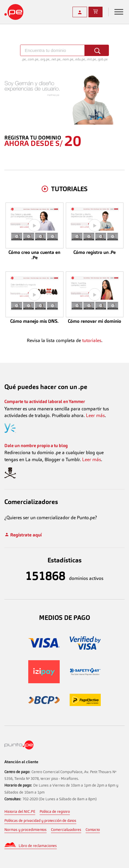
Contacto (93, 830)
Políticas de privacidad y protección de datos (40, 821)
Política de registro (55, 812)
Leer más (95, 415)
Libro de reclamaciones (38, 846)
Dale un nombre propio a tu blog (36, 446)
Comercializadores (66, 830)
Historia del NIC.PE (20, 812)
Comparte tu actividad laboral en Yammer (45, 401)
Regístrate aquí (23, 535)
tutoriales (92, 340)
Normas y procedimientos (25, 830)
